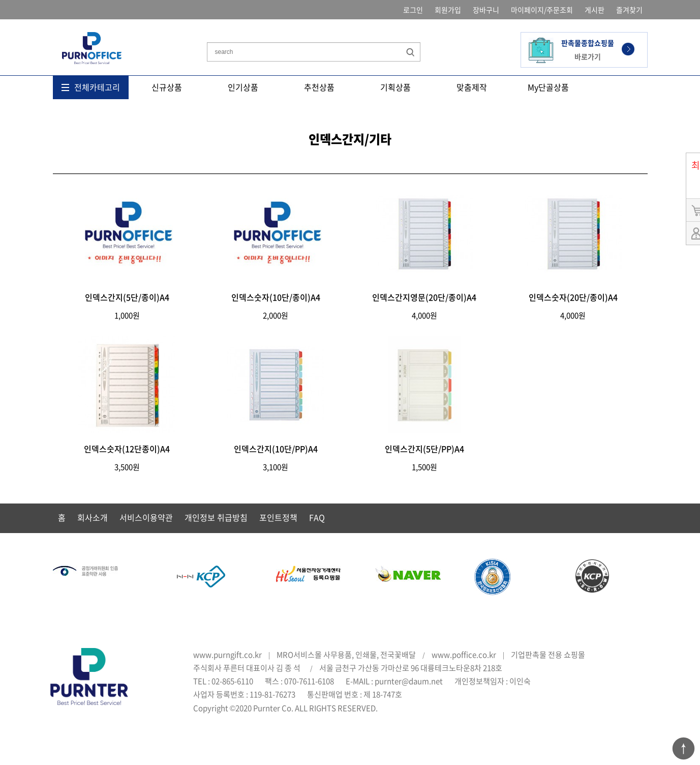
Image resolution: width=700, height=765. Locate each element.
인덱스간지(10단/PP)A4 (276, 449)
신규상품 (167, 87)
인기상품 (243, 87)
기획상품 (395, 87)
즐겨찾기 (629, 10)
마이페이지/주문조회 (542, 10)
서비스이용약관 (146, 517)
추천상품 (319, 87)
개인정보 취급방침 (216, 517)
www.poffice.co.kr (464, 655)
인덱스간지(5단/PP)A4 (424, 449)
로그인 (413, 10)
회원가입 (448, 10)
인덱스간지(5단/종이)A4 (127, 297)
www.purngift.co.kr (227, 655)
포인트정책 (278, 517)
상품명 (207, 27)
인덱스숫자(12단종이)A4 (127, 449)
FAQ (317, 517)
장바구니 (486, 10)
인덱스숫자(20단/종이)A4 (573, 297)
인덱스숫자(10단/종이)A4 (276, 297)
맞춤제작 (472, 87)
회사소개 (93, 517)
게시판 (595, 10)
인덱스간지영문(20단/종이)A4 (424, 297)
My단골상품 (548, 87)
